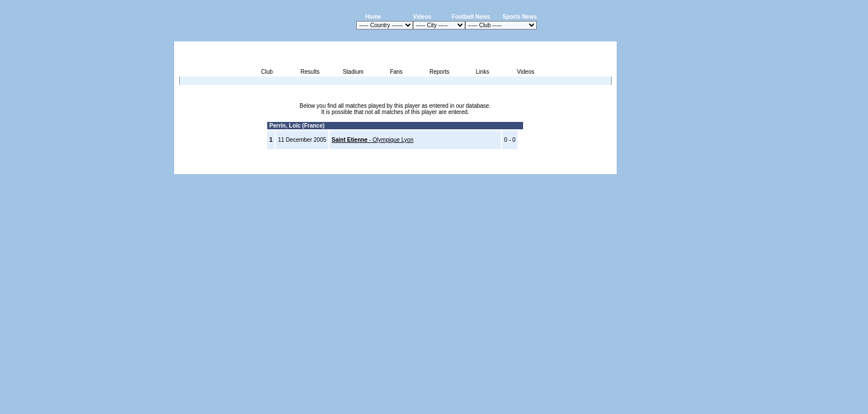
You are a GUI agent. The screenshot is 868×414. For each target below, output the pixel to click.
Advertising (480, 168)
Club (267, 72)
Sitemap (569, 168)
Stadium (353, 72)
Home (373, 17)
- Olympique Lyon (373, 140)
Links (483, 72)
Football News (471, 17)
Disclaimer (538, 168)
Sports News (520, 17)
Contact (597, 168)
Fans (396, 72)
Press (510, 168)
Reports (439, 72)
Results (310, 72)
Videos (422, 17)
